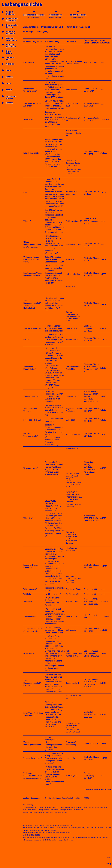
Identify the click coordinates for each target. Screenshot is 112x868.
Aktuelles (10, 64)
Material (9, 77)
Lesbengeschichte (22, 4)
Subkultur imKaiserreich (12, 20)
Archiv (9, 90)
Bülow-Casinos (52, 353)
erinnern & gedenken (10, 33)
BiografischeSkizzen (11, 26)
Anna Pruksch (51, 677)
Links (8, 83)
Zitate (8, 70)
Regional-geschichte (11, 45)
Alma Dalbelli (29, 716)
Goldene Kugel (31, 468)
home (109, 858)
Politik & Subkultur (10, 13)
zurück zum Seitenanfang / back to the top (97, 789)
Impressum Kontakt (11, 97)
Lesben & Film (10, 58)
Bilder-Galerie (9, 52)
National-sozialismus (11, 39)
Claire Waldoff (51, 501)
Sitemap (9, 103)
